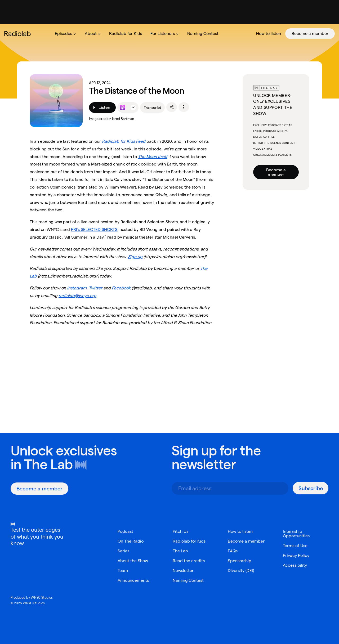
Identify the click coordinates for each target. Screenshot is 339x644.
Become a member (276, 172)
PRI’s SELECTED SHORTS (94, 229)
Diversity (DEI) (241, 571)
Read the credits (189, 561)
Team (123, 571)
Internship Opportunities (296, 534)
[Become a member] (39, 489)
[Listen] (102, 108)
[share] (172, 107)
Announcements (133, 580)
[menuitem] (65, 34)
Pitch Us (180, 531)
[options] (184, 107)
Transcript (152, 108)
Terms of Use (295, 546)
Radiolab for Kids (189, 541)
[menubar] (193, 34)
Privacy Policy (296, 555)
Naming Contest (188, 580)
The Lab (48, 464)
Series (123, 551)
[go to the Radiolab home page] (19, 34)
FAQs (233, 551)
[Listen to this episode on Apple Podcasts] (123, 108)
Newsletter (183, 571)
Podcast (125, 531)
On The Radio (131, 541)
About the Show (133, 561)
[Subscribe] (311, 488)
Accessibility (295, 565)
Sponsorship (240, 561)
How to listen (240, 531)
